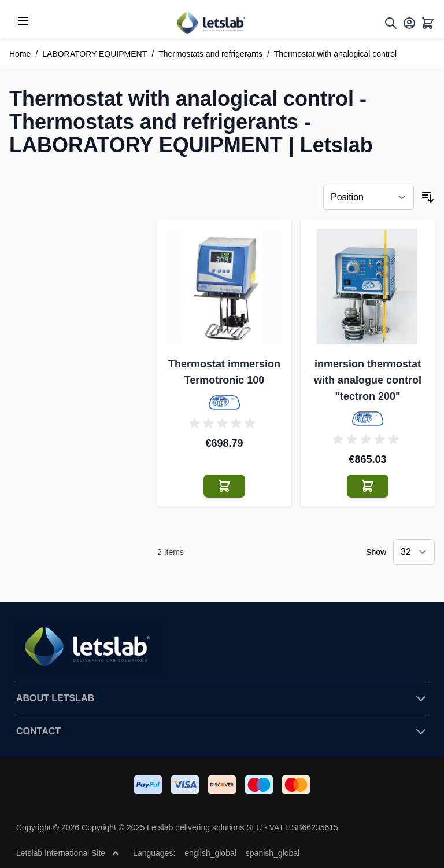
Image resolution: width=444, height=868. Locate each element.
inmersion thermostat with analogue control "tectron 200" (368, 380)
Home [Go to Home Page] (20, 54)
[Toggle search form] (391, 23)
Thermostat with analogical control (335, 54)
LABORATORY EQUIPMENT (95, 54)
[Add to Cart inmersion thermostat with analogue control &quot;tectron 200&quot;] (368, 486)
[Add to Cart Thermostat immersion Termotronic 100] (224, 486)
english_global (210, 853)
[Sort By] (369, 197)
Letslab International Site (68, 853)
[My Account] (409, 23)
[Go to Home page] (210, 23)
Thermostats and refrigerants (210, 54)
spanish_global (273, 853)
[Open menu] (23, 21)
